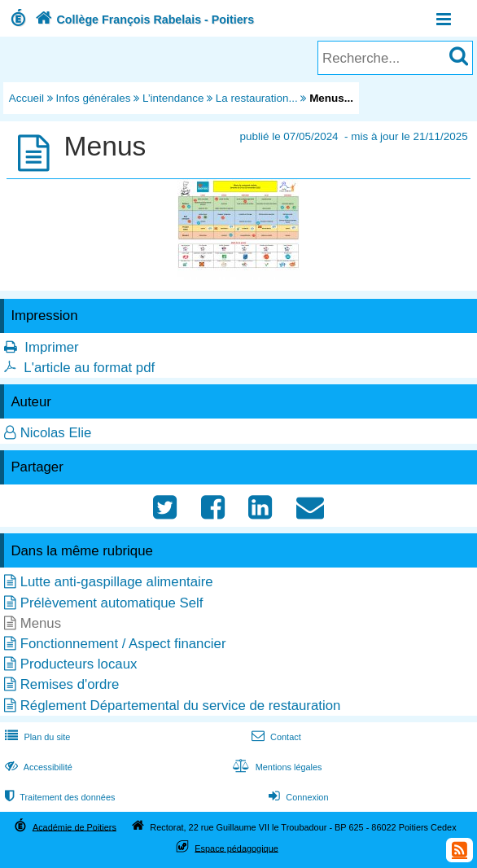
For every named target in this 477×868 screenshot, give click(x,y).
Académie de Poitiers (74, 826)
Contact (275, 737)
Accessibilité (37, 767)
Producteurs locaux (79, 664)
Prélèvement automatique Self (112, 603)
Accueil (26, 98)
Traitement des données (58, 797)
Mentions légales (275, 767)
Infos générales (94, 98)
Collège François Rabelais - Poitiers (143, 20)
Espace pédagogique (236, 848)
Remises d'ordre (70, 684)
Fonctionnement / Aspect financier (123, 644)
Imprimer (51, 347)
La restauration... (257, 98)
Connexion (297, 797)
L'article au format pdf (89, 368)
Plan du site (36, 737)
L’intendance (173, 98)
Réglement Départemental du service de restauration (181, 706)
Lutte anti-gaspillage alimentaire (117, 582)
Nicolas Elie (56, 433)
